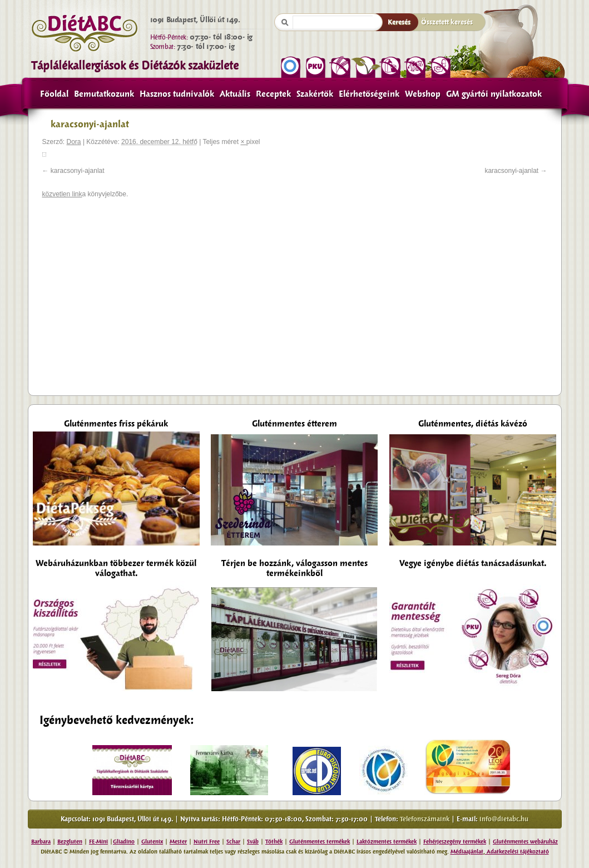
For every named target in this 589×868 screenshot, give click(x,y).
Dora (74, 142)
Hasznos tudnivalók (177, 94)
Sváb (253, 842)
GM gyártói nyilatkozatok (494, 94)
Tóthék (274, 842)
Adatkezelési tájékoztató (517, 852)
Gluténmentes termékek (320, 842)
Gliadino (124, 842)
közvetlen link (62, 194)
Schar (233, 842)
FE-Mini (98, 842)
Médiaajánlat (467, 852)
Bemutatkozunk (104, 94)
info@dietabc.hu (504, 819)
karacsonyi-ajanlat (78, 171)
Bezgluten (70, 842)
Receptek (273, 94)
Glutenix (152, 842)
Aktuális (235, 94)
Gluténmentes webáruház (525, 842)
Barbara (41, 842)
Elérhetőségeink (369, 94)
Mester (178, 842)
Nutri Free (207, 842)
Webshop (423, 94)
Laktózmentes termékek (387, 842)
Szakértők (315, 94)
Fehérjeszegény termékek (455, 842)
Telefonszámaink (425, 819)
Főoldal (54, 94)
